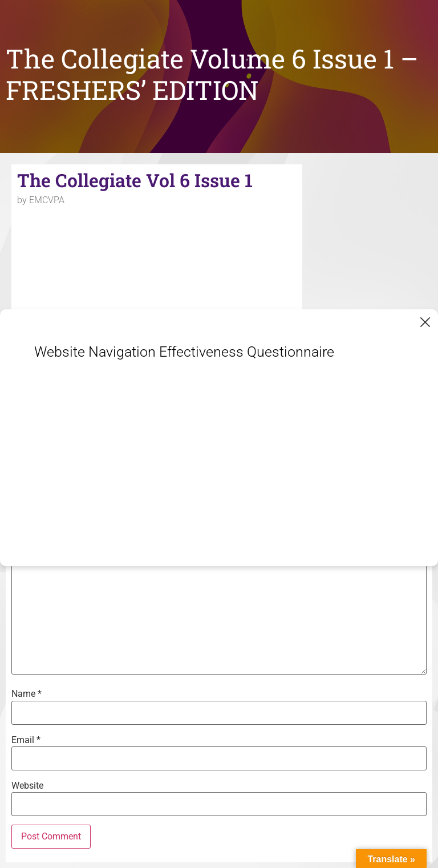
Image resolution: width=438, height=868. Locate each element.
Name (27, 694)
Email (26, 740)
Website (27, 786)
